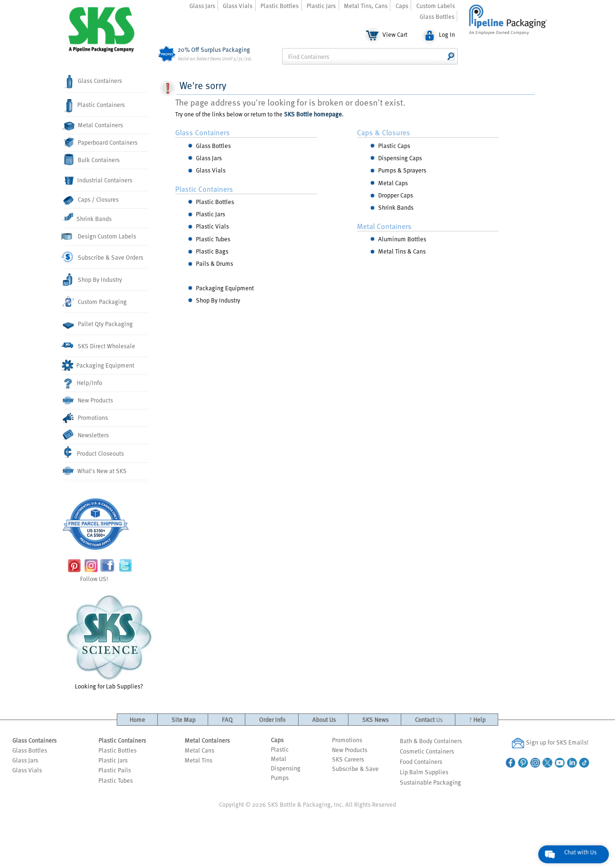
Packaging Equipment (100, 365)
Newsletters (87, 435)
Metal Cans (199, 750)
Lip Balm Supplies (424, 772)
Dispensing (286, 768)
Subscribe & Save (355, 769)
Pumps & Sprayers (402, 170)
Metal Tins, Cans (366, 6)
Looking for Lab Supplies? (109, 641)
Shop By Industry (93, 280)
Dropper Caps (396, 195)
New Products (89, 401)
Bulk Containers (92, 160)
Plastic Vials (212, 226)
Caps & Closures (384, 132)
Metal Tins (198, 760)
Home (137, 720)
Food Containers (421, 762)
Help (477, 720)
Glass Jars (202, 6)
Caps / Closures (92, 200)
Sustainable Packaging (430, 782)
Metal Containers (94, 126)
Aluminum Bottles (402, 239)
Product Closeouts (94, 452)
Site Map (183, 720)
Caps (402, 6)
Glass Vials (238, 6)
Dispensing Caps (400, 158)
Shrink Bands (88, 217)
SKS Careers (348, 759)
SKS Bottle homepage (313, 114)
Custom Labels (436, 6)
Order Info (272, 720)
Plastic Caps (394, 146)
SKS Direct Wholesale (100, 346)
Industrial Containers (98, 181)
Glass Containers (93, 82)
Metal (279, 759)
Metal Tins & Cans (402, 251)
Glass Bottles (437, 16)
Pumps (280, 778)
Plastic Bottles (279, 6)
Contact (429, 720)
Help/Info (84, 384)
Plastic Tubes (213, 239)
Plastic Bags (212, 251)
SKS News (375, 720)
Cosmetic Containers (427, 751)
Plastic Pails (115, 770)
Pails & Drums (214, 263)
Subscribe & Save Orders (104, 257)
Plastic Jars (321, 6)
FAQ (227, 720)
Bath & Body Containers (431, 741)
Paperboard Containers (101, 142)
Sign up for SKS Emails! (550, 743)
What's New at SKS (96, 471)
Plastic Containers (95, 106)
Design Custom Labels (101, 237)
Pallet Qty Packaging (99, 324)
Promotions (86, 418)
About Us (324, 720)
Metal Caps (393, 183)
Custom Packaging (96, 302)
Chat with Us (580, 852)
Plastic (280, 749)
